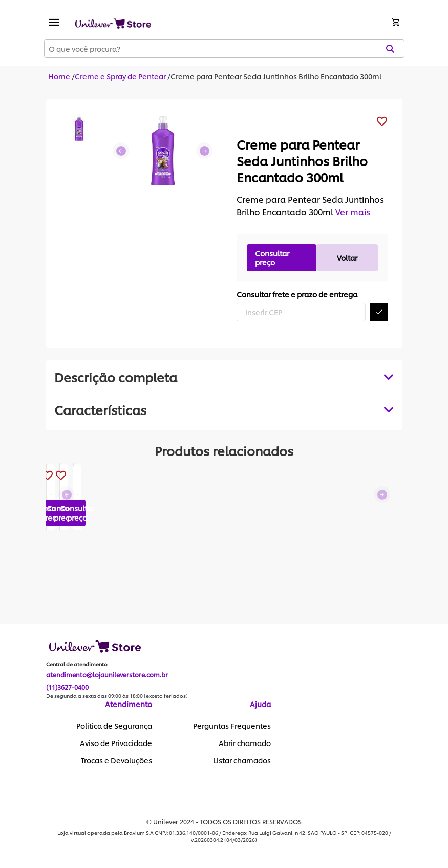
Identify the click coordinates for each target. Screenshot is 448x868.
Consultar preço (272, 257)
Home (59, 76)
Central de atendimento (77, 665)
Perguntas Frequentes (232, 726)
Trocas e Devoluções (116, 761)
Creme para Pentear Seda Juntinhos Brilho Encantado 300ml (276, 76)
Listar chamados (242, 761)
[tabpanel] (224, 409)
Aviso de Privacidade (116, 743)
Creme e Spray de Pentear (120, 76)
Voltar (347, 257)
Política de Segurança (114, 726)
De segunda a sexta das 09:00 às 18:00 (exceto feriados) (117, 696)
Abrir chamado (245, 743)
